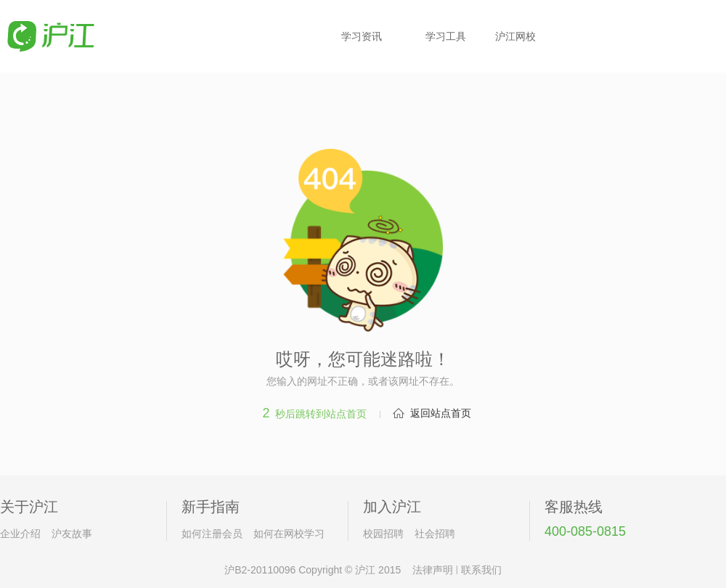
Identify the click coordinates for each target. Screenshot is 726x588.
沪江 (365, 570)
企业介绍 (20, 534)
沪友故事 (72, 534)
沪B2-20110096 (260, 570)
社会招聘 (435, 534)
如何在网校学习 (289, 534)
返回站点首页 (441, 413)
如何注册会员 (212, 534)
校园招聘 (383, 534)
